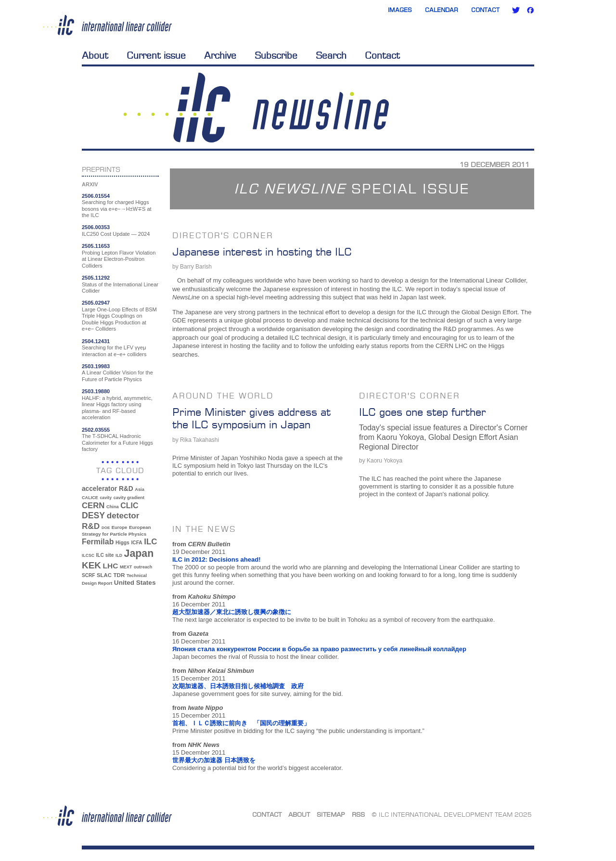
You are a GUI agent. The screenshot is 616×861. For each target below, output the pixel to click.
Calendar (442, 10)
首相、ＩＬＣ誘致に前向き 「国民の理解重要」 (241, 723)
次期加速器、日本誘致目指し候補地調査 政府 (238, 686)
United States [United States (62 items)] (135, 583)
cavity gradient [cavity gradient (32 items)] (129, 498)
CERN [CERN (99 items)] (93, 506)
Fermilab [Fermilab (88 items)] (98, 542)
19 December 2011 (494, 164)
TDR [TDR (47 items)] (119, 575)
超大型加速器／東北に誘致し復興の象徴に (232, 612)
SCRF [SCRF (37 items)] (88, 575)
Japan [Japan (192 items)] (139, 553)
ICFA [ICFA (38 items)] (136, 543)
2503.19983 (96, 366)
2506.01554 (96, 196)
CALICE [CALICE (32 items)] (90, 498)
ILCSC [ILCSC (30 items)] (88, 555)
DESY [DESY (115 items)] (93, 515)
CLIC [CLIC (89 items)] (129, 506)
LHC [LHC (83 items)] (111, 566)
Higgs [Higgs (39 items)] (122, 543)
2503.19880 (96, 391)
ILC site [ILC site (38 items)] (105, 555)
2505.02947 (96, 303)
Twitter (516, 10)
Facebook (530, 10)
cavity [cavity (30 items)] (106, 498)
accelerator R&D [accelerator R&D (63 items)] (108, 489)
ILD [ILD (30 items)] (119, 555)
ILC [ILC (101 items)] (150, 542)
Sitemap (331, 814)
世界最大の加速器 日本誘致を (214, 760)
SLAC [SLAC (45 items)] (104, 575)
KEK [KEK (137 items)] (91, 565)
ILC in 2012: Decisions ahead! (217, 559)
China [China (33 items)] (113, 507)
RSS (358, 814)
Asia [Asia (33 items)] (140, 489)
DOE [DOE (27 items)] (106, 528)
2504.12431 (96, 341)
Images (400, 10)
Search (331, 55)
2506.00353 (96, 227)
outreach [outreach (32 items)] (143, 567)
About (95, 55)
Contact (485, 10)
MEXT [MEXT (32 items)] (126, 567)
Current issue (156, 55)
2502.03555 (96, 430)
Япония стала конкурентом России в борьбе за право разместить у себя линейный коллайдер (319, 649)
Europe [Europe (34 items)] (119, 527)
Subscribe (276, 55)
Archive (220, 55)
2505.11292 (96, 278)
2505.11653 (96, 246)
